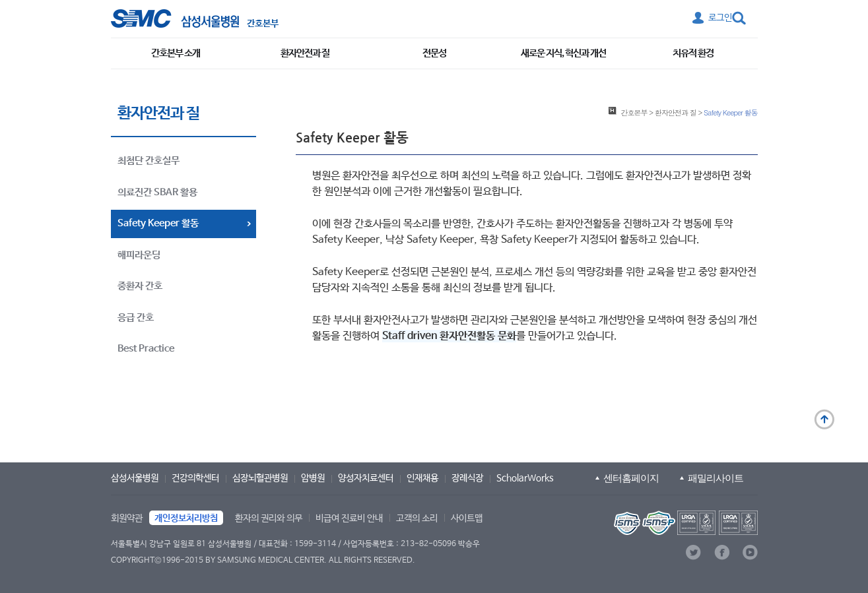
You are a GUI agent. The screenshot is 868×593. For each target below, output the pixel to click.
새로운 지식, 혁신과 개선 (563, 53)
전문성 (434, 53)
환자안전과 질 (305, 53)
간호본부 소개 (176, 53)
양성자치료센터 (366, 478)
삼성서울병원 (135, 478)
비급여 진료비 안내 (349, 518)
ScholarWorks (525, 478)
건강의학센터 (195, 478)
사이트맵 (467, 518)
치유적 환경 (693, 53)
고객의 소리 (417, 518)
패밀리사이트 (716, 478)
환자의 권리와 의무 (269, 518)
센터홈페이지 (631, 478)
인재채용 (422, 478)
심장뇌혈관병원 (260, 478)
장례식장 (467, 478)
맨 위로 (824, 420)
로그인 (720, 18)
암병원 (313, 478)
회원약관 (127, 518)
